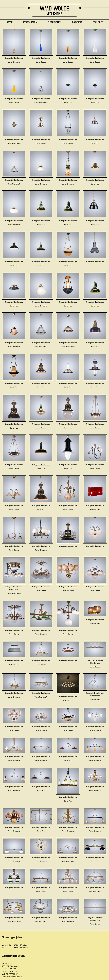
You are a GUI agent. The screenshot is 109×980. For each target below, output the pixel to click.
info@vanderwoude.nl (14, 977)
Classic (43, 62)
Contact (98, 22)
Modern (97, 510)
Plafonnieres (14, 590)
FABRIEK (77, 22)
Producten (30, 22)
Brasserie (16, 62)
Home (9, 22)
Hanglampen (18, 58)
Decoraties (99, 660)
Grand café (43, 103)
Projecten (55, 22)
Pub (70, 103)
